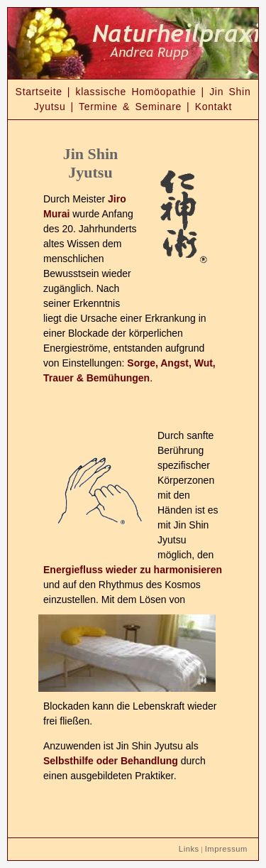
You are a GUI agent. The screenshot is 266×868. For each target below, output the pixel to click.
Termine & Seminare (130, 107)
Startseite (39, 92)
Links (189, 849)
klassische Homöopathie (135, 92)
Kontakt (214, 107)
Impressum (226, 849)
